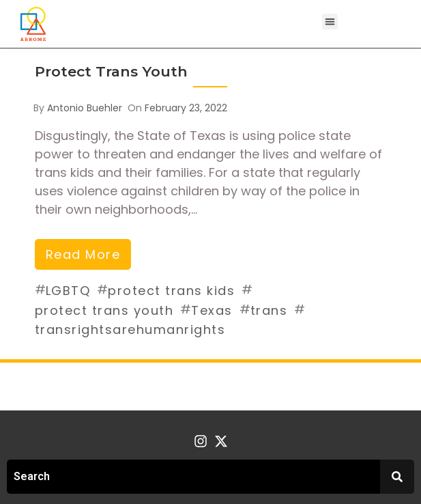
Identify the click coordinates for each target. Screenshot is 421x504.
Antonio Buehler (85, 108)
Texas (212, 310)
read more (83, 254)
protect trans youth (104, 310)
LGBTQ (68, 291)
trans (269, 310)
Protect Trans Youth (111, 71)
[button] (330, 22)
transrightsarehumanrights (130, 330)
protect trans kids (171, 291)
